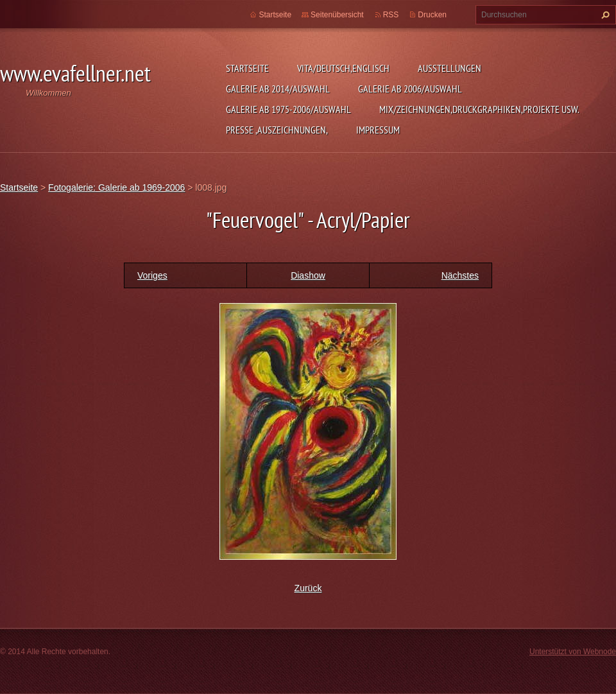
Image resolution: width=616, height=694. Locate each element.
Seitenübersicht (337, 15)
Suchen (604, 15)
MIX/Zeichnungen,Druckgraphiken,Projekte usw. (479, 109)
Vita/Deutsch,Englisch (343, 68)
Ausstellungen (449, 68)
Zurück (308, 588)
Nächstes (460, 275)
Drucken (432, 15)
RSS (391, 15)
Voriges (152, 275)
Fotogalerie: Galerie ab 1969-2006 (116, 187)
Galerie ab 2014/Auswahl (278, 89)
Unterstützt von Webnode (573, 652)
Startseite (247, 68)
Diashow (308, 275)
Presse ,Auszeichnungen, (277, 130)
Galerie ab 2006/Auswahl (410, 89)
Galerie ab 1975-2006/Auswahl (288, 109)
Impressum (378, 130)
